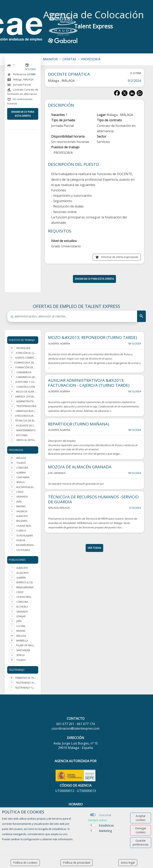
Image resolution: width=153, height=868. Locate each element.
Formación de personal (26, 367)
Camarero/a (24, 372)
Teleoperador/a (26, 406)
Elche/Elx (22, 607)
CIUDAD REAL (24, 526)
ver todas (94, 548)
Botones (22, 435)
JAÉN (19, 502)
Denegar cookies (141, 830)
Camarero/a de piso (26, 377)
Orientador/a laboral (26, 411)
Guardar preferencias (141, 842)
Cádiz (20, 592)
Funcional (105, 815)
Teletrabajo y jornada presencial (26, 688)
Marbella (22, 641)
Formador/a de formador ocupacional (26, 363)
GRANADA (22, 497)
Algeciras (22, 573)
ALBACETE (22, 516)
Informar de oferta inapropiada (120, 257)
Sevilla (21, 655)
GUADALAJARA (25, 536)
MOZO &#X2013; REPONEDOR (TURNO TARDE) (93, 337)
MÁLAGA (21, 458)
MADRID (21, 506)
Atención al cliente (26, 353)
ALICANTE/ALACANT (26, 487)
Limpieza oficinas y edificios (26, 397)
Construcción (26, 387)
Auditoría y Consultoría (26, 382)
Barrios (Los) (24, 582)
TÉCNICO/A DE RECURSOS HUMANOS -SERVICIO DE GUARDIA (93, 499)
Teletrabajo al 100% (26, 683)
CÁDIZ (20, 492)
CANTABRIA (23, 477)
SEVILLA (21, 482)
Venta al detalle (26, 440)
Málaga (21, 636)
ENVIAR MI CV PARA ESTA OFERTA (23, 114)
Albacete (22, 568)
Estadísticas (106, 825)
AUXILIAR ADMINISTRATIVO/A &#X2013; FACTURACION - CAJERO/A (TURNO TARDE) (89, 383)
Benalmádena (25, 587)
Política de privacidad (76, 863)
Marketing (105, 831)
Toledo (21, 660)
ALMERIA (21, 473)
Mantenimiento (26, 430)
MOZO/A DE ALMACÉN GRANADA (80, 467)
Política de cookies (25, 863)
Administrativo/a (26, 401)
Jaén (19, 621)
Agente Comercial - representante (26, 358)
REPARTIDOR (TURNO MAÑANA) (79, 424)
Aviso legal (128, 863)
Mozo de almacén (26, 392)
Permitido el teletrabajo (26, 678)
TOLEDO (21, 463)
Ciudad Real (24, 597)
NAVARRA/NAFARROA (26, 545)
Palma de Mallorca (26, 645)
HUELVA (21, 540)
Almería (21, 578)
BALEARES (22, 521)
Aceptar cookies (141, 818)
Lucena (21, 626)
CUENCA (21, 531)
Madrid (21, 631)
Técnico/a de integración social (26, 421)
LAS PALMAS (23, 550)
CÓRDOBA (22, 468)
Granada (22, 612)
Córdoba (22, 602)
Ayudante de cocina (26, 426)
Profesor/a (23, 348)
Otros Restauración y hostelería (26, 416)
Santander (23, 650)
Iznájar (21, 616)
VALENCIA (22, 511)
